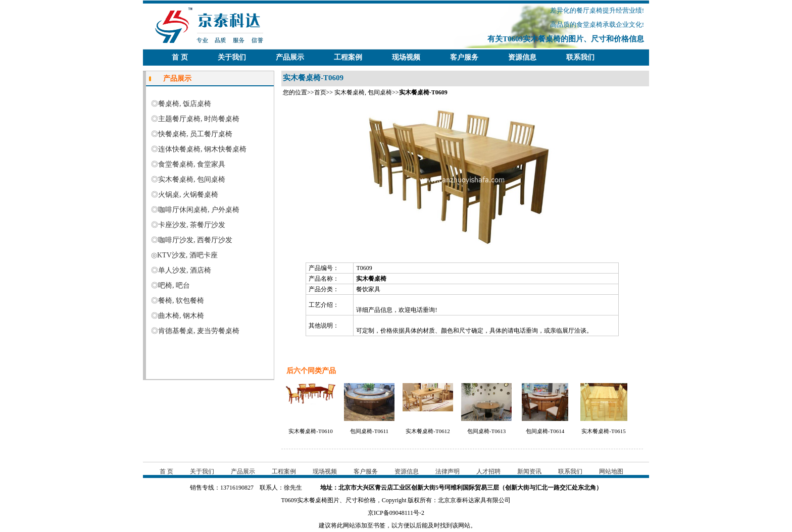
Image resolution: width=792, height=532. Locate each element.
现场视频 (406, 57)
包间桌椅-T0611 (369, 431)
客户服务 (464, 57)
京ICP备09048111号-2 (396, 513)
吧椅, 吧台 (174, 285)
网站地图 (611, 471)
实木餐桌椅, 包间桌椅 (363, 92)
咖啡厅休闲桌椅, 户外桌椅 (199, 210)
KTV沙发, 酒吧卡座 (187, 255)
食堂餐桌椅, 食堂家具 (192, 164)
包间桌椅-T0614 (545, 431)
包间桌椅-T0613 (486, 431)
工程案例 (348, 57)
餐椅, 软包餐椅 (181, 301)
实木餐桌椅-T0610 (310, 431)
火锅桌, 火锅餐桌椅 (188, 195)
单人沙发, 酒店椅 (185, 270)
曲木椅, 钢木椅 (181, 316)
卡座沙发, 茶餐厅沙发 (192, 225)
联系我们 (580, 57)
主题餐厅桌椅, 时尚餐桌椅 (199, 119)
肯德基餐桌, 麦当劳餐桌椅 (199, 331)
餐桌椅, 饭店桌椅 (185, 104)
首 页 (180, 57)
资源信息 (522, 57)
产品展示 (290, 57)
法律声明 (448, 471)
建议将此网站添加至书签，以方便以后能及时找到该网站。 (396, 525)
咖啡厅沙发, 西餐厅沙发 (195, 240)
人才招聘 (488, 471)
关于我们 (232, 57)
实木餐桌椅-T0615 (603, 431)
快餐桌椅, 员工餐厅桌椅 (195, 134)
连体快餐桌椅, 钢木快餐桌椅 (202, 149)
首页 (320, 92)
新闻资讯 (529, 471)
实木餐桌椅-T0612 (428, 431)
